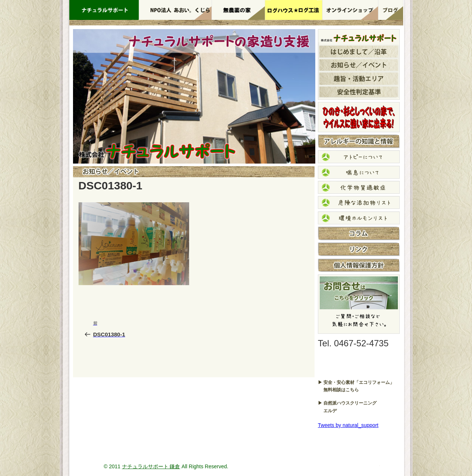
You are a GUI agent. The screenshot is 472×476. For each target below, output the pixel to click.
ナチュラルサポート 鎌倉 (151, 466)
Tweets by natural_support (348, 425)
